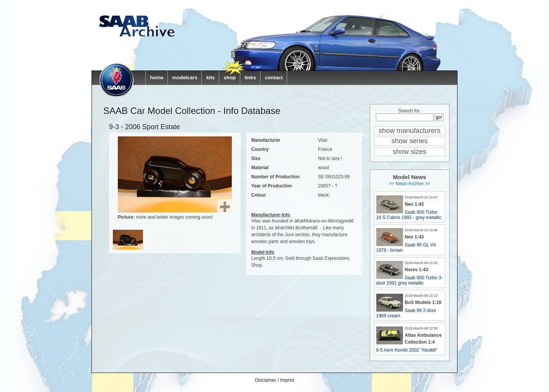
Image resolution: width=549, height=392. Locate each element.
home (157, 78)
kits (211, 78)
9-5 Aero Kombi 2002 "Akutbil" (407, 350)
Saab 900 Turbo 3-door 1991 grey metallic (409, 280)
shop (230, 78)
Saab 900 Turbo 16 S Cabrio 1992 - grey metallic (409, 215)
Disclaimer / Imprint (275, 380)
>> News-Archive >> (410, 184)
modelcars (185, 78)
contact (274, 78)
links (250, 78)
